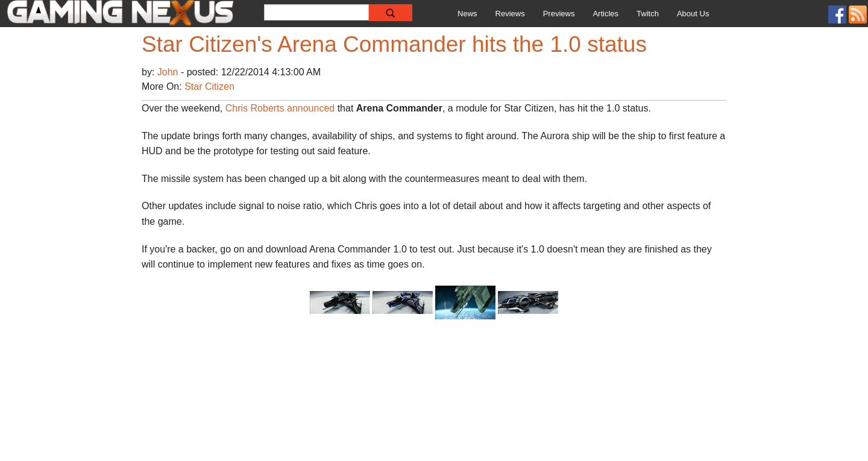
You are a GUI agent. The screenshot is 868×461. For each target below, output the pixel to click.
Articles (605, 14)
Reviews (510, 14)
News (467, 14)
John (169, 72)
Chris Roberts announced (280, 108)
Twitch (648, 14)
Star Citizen (209, 86)
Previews (559, 14)
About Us (693, 14)
